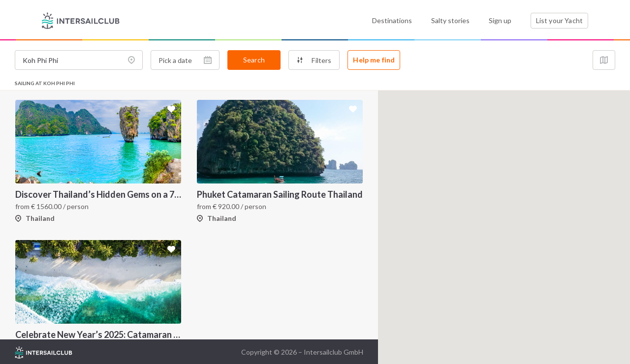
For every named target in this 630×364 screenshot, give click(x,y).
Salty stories (450, 20)
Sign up (500, 20)
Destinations (392, 20)
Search (254, 60)
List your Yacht (559, 20)
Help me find (374, 60)
